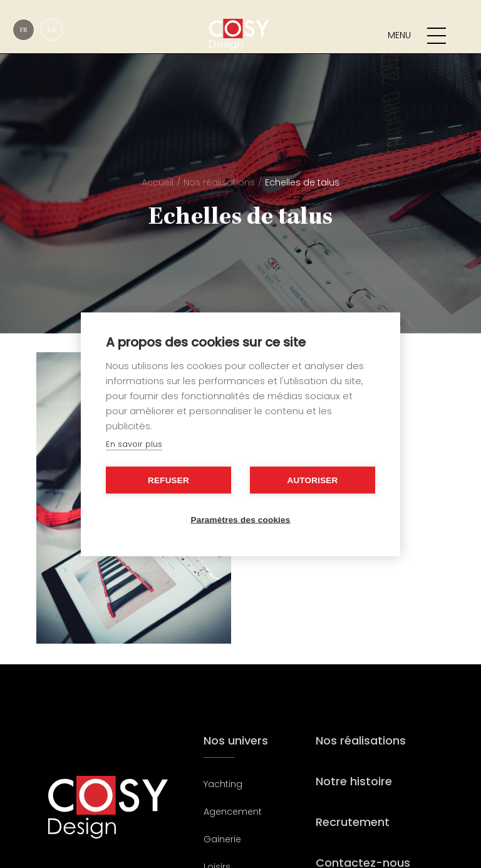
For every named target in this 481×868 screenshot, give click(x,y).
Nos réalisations (219, 182)
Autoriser (312, 480)
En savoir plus (134, 443)
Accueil (158, 182)
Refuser (168, 480)
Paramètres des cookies (241, 519)
